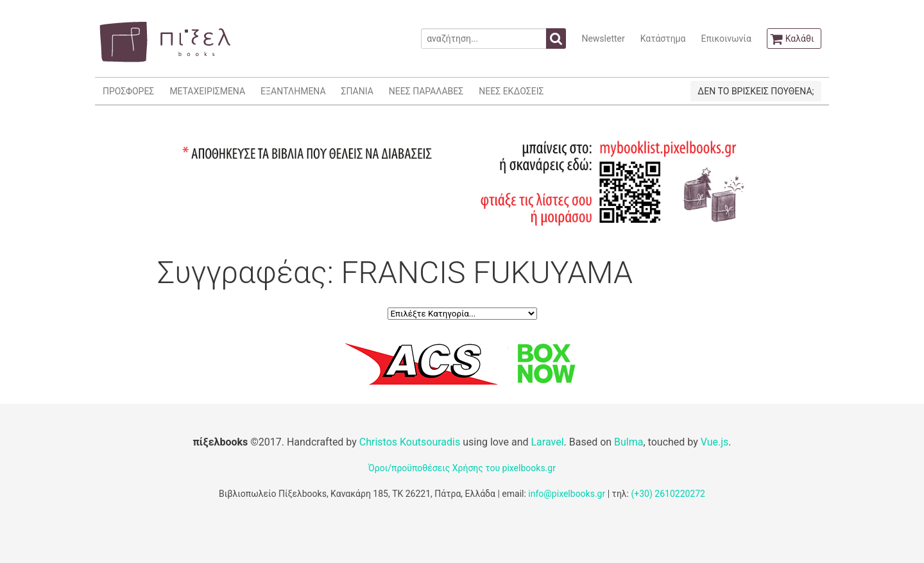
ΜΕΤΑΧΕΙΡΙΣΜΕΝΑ (207, 91)
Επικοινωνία (726, 39)
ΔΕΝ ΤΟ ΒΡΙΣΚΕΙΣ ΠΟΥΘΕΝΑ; (756, 91)
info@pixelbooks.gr (567, 494)
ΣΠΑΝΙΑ (357, 91)
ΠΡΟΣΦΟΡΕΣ (128, 91)
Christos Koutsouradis (410, 442)
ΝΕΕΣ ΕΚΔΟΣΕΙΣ (511, 91)
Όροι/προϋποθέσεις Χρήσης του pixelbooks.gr (462, 468)
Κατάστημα (663, 39)
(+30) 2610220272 (668, 494)
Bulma (629, 442)
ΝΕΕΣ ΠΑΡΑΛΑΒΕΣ (426, 91)
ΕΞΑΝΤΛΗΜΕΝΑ (293, 91)
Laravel (547, 442)
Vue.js (715, 442)
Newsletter (603, 39)
